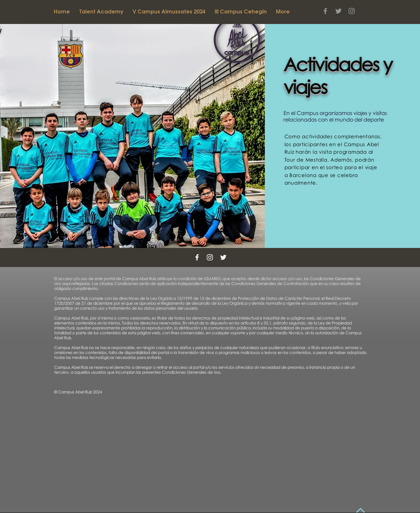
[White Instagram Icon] (210, 257)
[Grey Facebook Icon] (325, 11)
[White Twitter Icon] (223, 257)
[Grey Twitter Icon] (338, 11)
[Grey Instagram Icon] (352, 11)
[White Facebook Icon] (197, 257)
